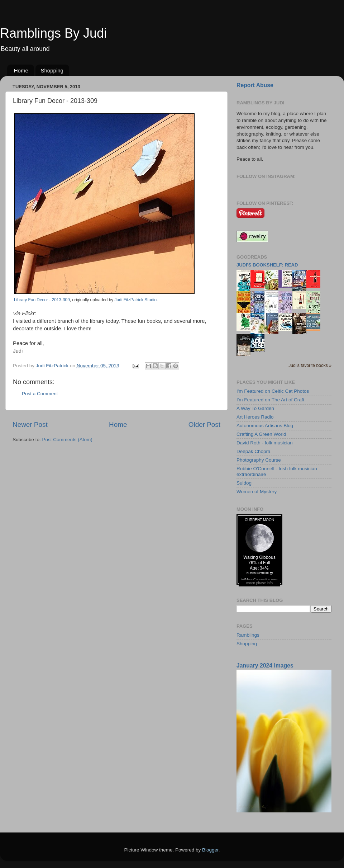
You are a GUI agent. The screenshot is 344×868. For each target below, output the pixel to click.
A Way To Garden (255, 408)
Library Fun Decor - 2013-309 (42, 300)
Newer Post (30, 424)
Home (21, 70)
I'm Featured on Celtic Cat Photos (273, 391)
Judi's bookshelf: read (267, 265)
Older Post (204, 424)
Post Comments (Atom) (67, 440)
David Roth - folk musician (265, 443)
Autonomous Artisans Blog (265, 426)
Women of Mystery (257, 492)
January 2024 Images (265, 666)
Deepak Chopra (254, 451)
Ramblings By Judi (53, 33)
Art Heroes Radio (255, 417)
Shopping (52, 70)
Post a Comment (40, 394)
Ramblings (248, 635)
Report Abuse (255, 85)
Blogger (210, 850)
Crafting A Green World (261, 434)
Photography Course (259, 460)
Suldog (244, 483)
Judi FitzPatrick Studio (136, 300)
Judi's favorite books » (310, 365)
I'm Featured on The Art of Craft (270, 400)
